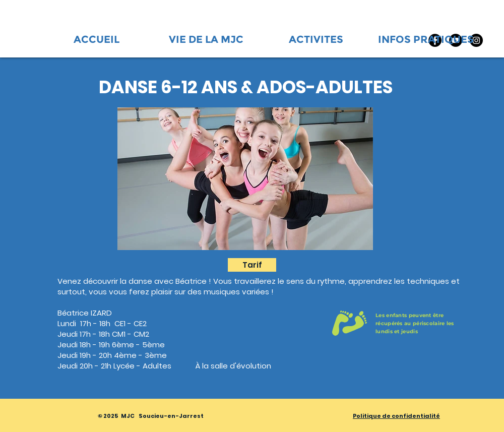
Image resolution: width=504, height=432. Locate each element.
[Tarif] (252, 265)
